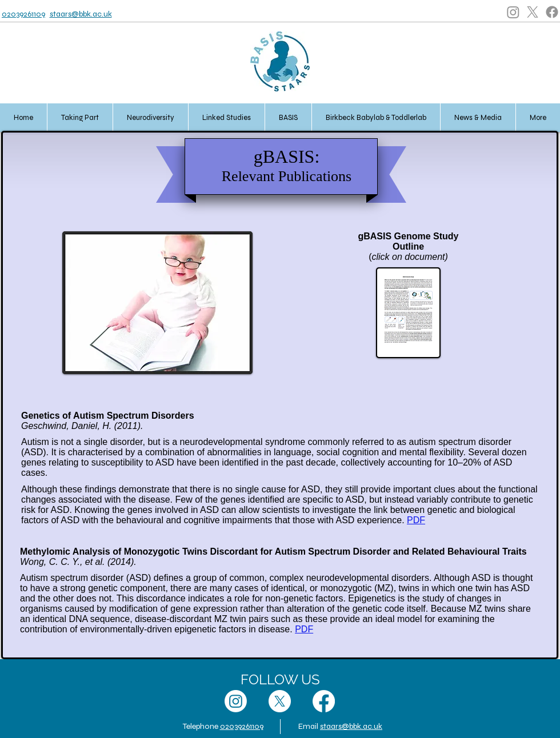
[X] (533, 12)
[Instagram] (513, 12)
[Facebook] (552, 12)
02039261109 (23, 14)
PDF (416, 520)
